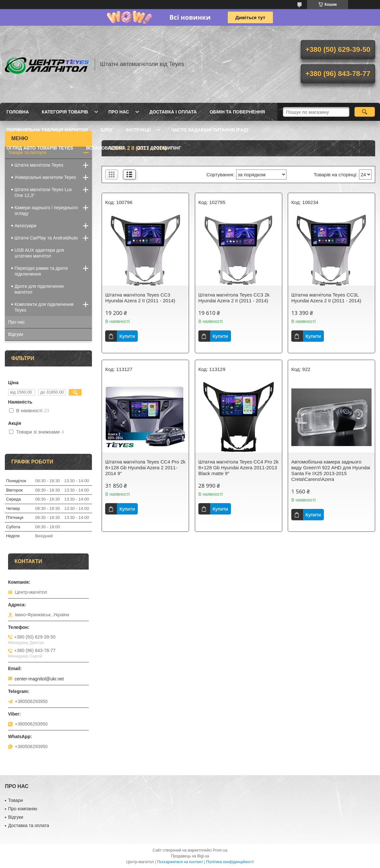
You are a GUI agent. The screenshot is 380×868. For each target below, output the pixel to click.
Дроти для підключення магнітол (39, 289)
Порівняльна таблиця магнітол (47, 130)
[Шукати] (365, 112)
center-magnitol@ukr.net (39, 679)
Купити (127, 336)
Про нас (119, 112)
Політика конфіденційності (230, 862)
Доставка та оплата (29, 825)
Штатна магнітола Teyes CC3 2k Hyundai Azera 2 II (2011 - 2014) (234, 298)
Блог (107, 130)
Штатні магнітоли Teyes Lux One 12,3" (43, 192)
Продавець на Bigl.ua (190, 856)
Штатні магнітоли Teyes (39, 165)
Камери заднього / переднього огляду (46, 210)
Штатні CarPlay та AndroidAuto (46, 238)
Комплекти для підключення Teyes (44, 307)
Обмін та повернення (237, 112)
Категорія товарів (65, 112)
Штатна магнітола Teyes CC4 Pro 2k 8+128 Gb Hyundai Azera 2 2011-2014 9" (145, 468)
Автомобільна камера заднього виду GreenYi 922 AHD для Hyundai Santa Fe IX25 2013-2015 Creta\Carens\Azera (331, 470)
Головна (18, 112)
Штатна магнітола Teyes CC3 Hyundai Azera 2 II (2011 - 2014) (140, 298)
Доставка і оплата (173, 112)
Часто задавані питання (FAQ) (210, 130)
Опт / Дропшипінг (159, 148)
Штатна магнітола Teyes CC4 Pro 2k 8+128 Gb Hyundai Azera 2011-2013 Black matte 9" (239, 468)
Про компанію (23, 809)
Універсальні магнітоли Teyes (45, 177)
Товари (15, 800)
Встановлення (105, 148)
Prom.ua (220, 850)
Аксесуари (25, 226)
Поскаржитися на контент (180, 862)
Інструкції (139, 130)
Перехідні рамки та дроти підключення (41, 271)
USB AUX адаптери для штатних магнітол (39, 253)
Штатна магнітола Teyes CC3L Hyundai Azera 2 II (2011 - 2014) (326, 298)
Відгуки (16, 334)
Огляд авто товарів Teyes (40, 148)
